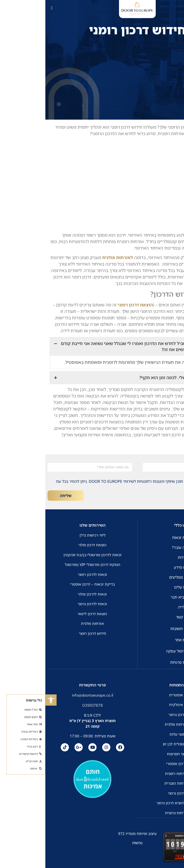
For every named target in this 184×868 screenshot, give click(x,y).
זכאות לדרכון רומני (47, 574)
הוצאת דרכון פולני (47, 545)
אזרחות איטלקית (137, 704)
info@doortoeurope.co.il (47, 695)
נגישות (92, 842)
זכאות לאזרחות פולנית (137, 724)
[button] (6, 700)
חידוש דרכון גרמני (137, 714)
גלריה (137, 607)
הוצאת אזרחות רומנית (137, 773)
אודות (137, 557)
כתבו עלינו (137, 587)
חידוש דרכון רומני (47, 633)
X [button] (121, 836)
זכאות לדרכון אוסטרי (137, 763)
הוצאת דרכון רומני (90, 305)
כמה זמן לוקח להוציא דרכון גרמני (137, 803)
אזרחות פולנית (47, 623)
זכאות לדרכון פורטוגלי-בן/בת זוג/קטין (47, 555)
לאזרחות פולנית (72, 257)
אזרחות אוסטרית (137, 695)
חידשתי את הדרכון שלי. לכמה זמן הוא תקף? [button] (92, 378)
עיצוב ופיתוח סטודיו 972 (92, 833)
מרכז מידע (137, 567)
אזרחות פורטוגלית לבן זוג (137, 744)
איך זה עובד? (137, 547)
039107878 (47, 705)
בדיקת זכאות (137, 537)
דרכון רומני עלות (137, 734)
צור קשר (137, 617)
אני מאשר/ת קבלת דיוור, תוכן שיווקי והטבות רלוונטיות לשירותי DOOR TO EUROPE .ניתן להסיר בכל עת (94, 481)
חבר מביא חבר (137, 597)
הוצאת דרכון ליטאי (47, 614)
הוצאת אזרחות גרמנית (137, 813)
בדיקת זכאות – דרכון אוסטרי (47, 584)
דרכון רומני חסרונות (137, 754)
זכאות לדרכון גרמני (47, 604)
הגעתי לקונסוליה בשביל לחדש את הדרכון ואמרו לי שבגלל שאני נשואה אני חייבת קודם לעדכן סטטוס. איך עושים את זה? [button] (92, 346)
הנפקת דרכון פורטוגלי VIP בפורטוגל (47, 565)
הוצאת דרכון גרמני (137, 793)
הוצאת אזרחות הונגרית (137, 783)
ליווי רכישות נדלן (47, 535)
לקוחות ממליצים (137, 577)
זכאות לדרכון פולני (47, 594)
